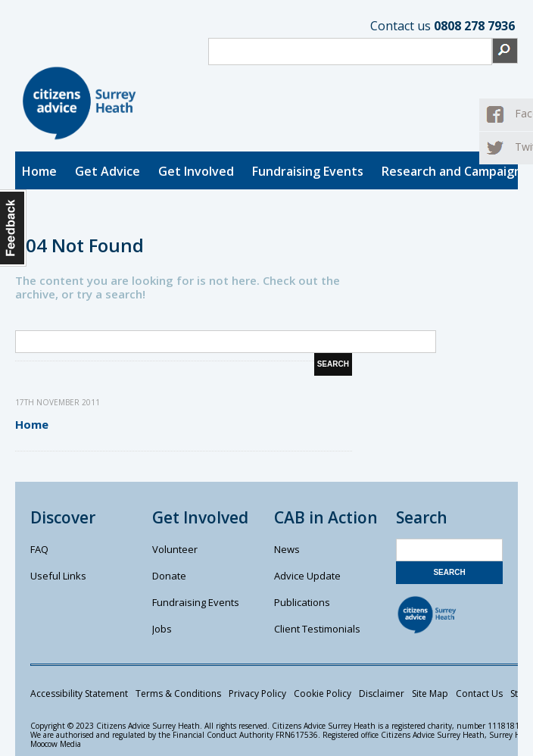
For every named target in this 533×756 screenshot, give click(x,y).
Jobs (162, 629)
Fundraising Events (308, 171)
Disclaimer (382, 694)
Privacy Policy (257, 694)
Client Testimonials (317, 629)
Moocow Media (56, 744)
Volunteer (175, 549)
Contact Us (479, 694)
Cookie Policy (323, 694)
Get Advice (108, 171)
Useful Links (58, 576)
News (287, 549)
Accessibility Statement (79, 694)
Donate (169, 576)
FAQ (39, 549)
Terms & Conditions (178, 694)
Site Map (430, 694)
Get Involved (196, 171)
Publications (302, 602)
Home (39, 171)
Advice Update (307, 576)
